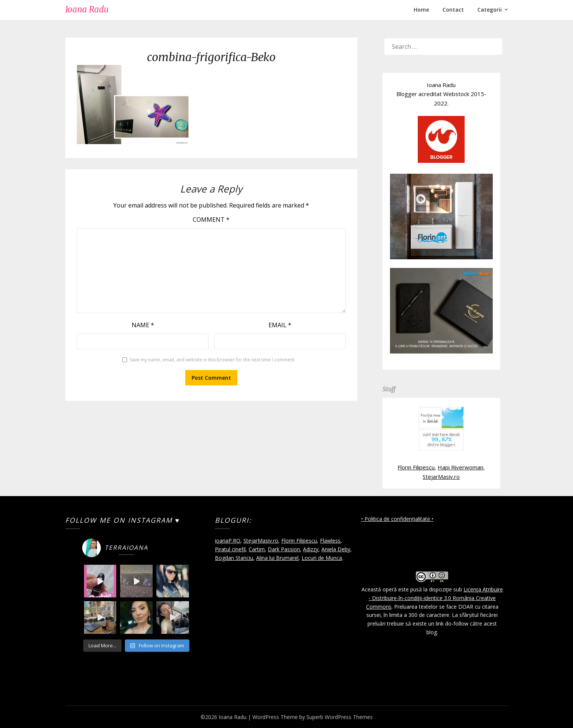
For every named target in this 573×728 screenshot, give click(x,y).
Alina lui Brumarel (277, 558)
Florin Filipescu (416, 467)
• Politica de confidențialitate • (397, 519)
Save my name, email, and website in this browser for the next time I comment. (213, 360)
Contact (453, 10)
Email (280, 325)
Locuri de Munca (322, 558)
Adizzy (311, 549)
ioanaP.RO (228, 541)
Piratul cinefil (230, 549)
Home (421, 10)
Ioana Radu (87, 9)
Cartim (257, 549)
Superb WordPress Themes (340, 717)
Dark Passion (284, 549)
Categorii (490, 10)
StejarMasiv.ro (441, 477)
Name (143, 325)
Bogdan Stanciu (234, 558)
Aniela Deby (336, 549)
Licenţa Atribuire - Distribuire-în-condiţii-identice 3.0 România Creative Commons (434, 598)
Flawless (330, 541)
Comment (211, 220)
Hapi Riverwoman (460, 467)
